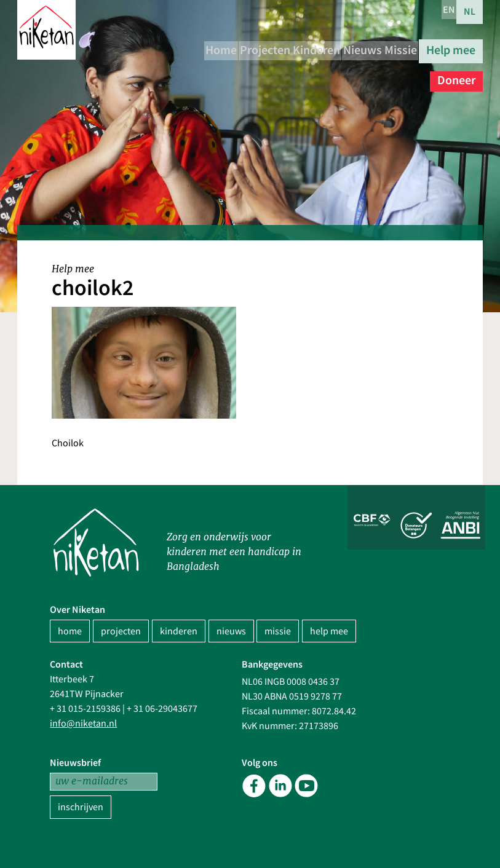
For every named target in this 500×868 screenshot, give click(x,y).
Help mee (397, 72)
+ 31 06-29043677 (162, 709)
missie (278, 631)
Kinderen (348, 48)
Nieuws (407, 48)
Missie (459, 48)
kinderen (179, 631)
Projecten (284, 48)
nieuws (231, 631)
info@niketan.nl (83, 724)
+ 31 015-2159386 (85, 709)
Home (227, 48)
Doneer (456, 72)
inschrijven (81, 807)
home (70, 631)
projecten (121, 631)
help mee (329, 631)
